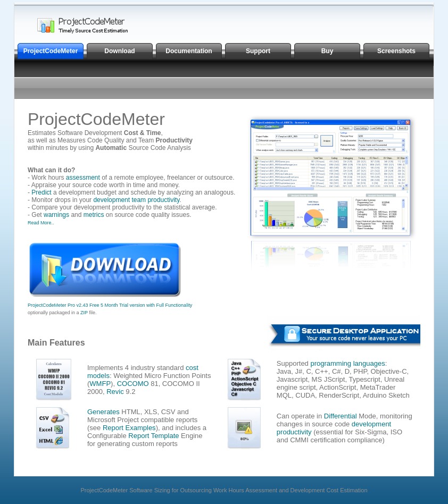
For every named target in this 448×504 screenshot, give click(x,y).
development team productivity (136, 200)
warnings (56, 215)
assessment (83, 178)
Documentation (189, 51)
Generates (103, 412)
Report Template (154, 436)
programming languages (347, 363)
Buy (327, 51)
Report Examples (129, 428)
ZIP (84, 313)
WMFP (100, 384)
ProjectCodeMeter (51, 51)
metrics (94, 215)
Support (258, 51)
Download (119, 51)
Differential (341, 416)
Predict (41, 192)
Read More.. (41, 223)
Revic (115, 392)
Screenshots (396, 51)
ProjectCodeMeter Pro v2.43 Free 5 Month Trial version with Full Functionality (110, 305)
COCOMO (133, 384)
